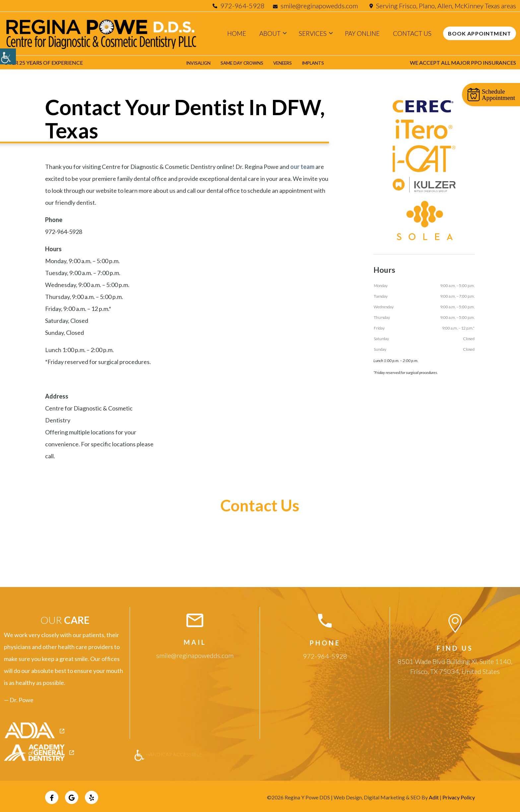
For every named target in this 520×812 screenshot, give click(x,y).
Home (237, 33)
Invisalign (190, 63)
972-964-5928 (242, 6)
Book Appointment (480, 33)
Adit (434, 795)
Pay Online (362, 33)
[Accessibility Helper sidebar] (8, 56)
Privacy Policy (459, 795)
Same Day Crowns (240, 63)
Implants (322, 63)
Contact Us (412, 33)
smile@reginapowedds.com (316, 6)
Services (313, 33)
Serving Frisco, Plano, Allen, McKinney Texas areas (446, 6)
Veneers (287, 63)
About (270, 33)
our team (302, 167)
